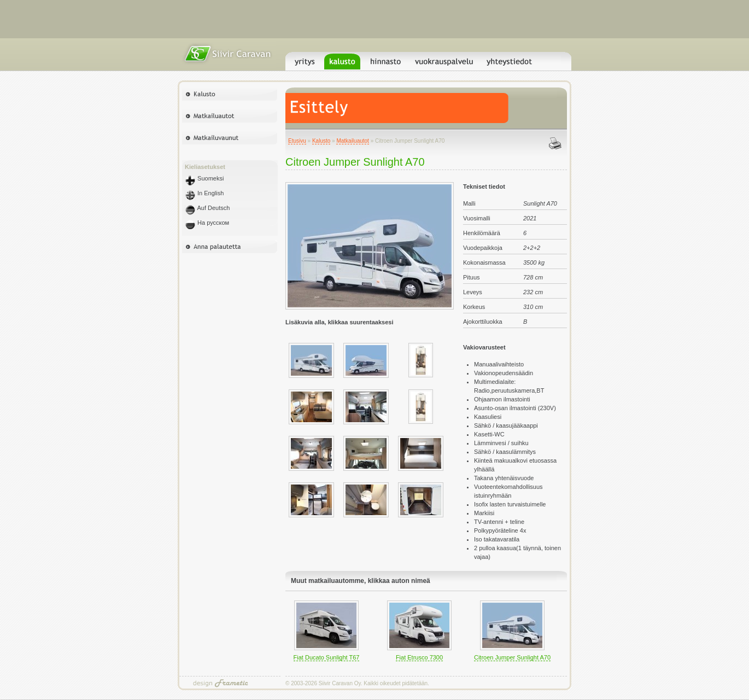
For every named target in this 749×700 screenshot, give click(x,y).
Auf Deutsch (207, 208)
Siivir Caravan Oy (340, 683)
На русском (207, 223)
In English (204, 193)
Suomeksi (204, 178)
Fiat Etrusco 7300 (419, 657)
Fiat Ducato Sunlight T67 (327, 657)
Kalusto (321, 141)
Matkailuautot (352, 141)
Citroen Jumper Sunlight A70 (512, 657)
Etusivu (297, 141)
